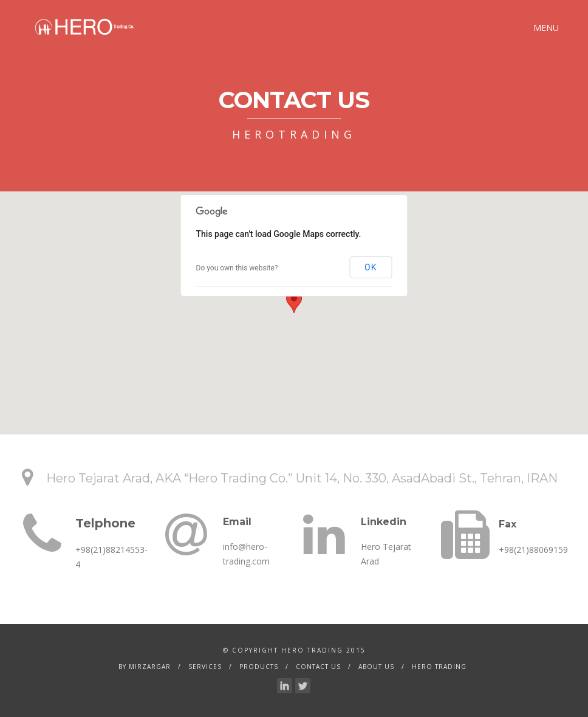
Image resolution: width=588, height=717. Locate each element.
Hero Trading (439, 667)
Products (259, 667)
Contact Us (318, 667)
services (205, 667)
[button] (294, 302)
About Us (376, 667)
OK (371, 267)
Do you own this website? (237, 268)
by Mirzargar (145, 667)
